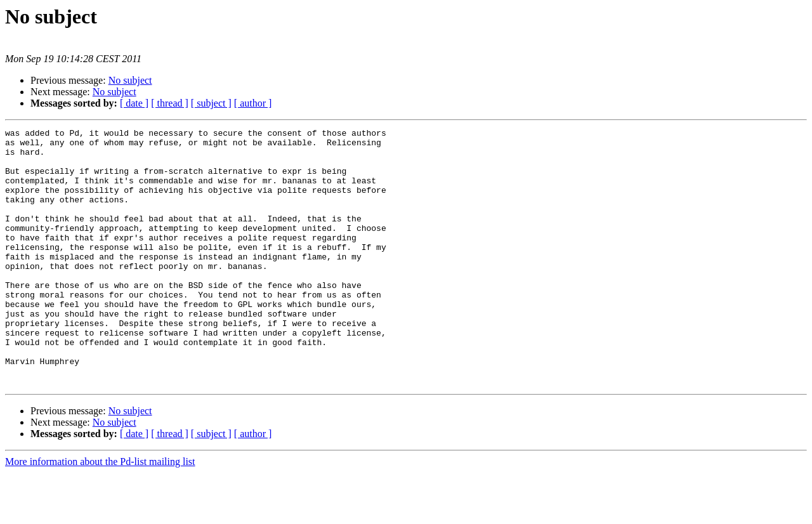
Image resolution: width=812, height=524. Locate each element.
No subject (130, 80)
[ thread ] (170, 103)
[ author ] (253, 103)
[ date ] (134, 103)
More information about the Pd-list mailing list (100, 513)
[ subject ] (211, 103)
